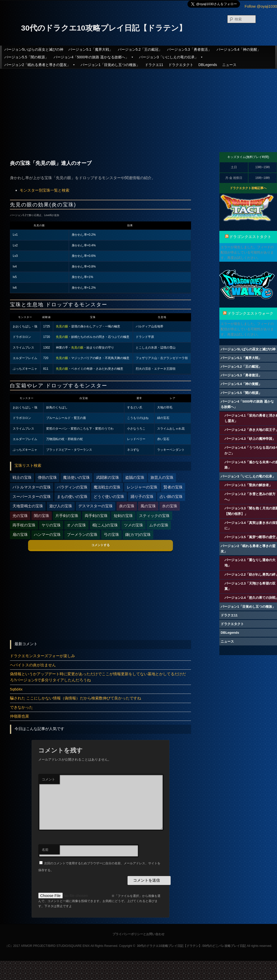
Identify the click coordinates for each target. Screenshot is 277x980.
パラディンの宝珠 (72, 487)
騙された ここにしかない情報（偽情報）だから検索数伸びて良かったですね (75, 698)
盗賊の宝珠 (135, 477)
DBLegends (208, 65)
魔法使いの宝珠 (76, 477)
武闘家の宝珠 (108, 477)
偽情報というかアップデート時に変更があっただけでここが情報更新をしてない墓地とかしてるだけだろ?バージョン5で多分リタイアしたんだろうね (98, 677)
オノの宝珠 (76, 525)
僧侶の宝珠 (47, 477)
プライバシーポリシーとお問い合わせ (138, 934)
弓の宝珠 (111, 534)
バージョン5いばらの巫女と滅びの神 (34, 49)
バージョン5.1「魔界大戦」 (90, 49)
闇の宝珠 (42, 516)
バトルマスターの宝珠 (32, 487)
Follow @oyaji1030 (261, 6)
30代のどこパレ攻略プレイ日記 (224, 946)
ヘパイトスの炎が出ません (33, 665)
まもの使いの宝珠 (72, 496)
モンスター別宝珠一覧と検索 (45, 190)
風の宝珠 (148, 506)
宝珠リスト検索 (28, 465)
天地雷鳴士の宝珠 (28, 506)
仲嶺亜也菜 (20, 716)
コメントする (100, 545)
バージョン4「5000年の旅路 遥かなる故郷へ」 (94, 57)
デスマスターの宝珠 (96, 506)
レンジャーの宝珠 (142, 487)
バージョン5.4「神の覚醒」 (239, 49)
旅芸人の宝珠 (162, 477)
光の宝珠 (20, 516)
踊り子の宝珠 (142, 496)
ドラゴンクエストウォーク (250, 313)
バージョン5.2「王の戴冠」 (140, 49)
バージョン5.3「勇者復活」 (189, 49)
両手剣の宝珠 (96, 516)
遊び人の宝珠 (61, 506)
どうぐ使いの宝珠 (109, 496)
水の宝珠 (170, 506)
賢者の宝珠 (173, 487)
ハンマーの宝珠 (47, 534)
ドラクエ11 (154, 65)
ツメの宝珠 (134, 525)
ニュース (229, 65)
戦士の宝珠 (22, 477)
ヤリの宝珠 (51, 525)
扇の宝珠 (20, 534)
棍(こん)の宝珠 (105, 525)
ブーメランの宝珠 (82, 534)
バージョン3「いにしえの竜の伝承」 (171, 57)
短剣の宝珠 (123, 516)
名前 (45, 850)
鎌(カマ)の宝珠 (138, 534)
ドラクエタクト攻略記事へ (248, 188)
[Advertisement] (138, 106)
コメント (48, 779)
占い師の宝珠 (171, 496)
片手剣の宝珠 (67, 516)
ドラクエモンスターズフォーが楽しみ (42, 656)
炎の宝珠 (127, 506)
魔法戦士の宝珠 (107, 487)
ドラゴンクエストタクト (250, 237)
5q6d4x (16, 689)
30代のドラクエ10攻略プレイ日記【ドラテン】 (104, 28)
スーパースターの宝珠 (32, 496)
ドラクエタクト (181, 65)
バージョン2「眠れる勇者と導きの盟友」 (40, 65)
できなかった (21, 707)
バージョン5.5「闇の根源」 (26, 57)
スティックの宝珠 (154, 516)
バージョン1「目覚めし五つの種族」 (110, 65)
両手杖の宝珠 (24, 525)
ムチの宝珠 (159, 525)
